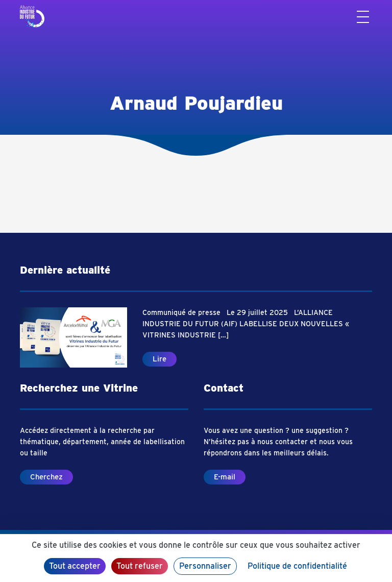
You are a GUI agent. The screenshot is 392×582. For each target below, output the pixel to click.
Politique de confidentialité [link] (297, 566)
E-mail (225, 477)
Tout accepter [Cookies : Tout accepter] (75, 566)
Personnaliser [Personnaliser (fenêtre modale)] (205, 566)
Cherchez (46, 477)
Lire (160, 359)
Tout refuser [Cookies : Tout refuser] (140, 566)
